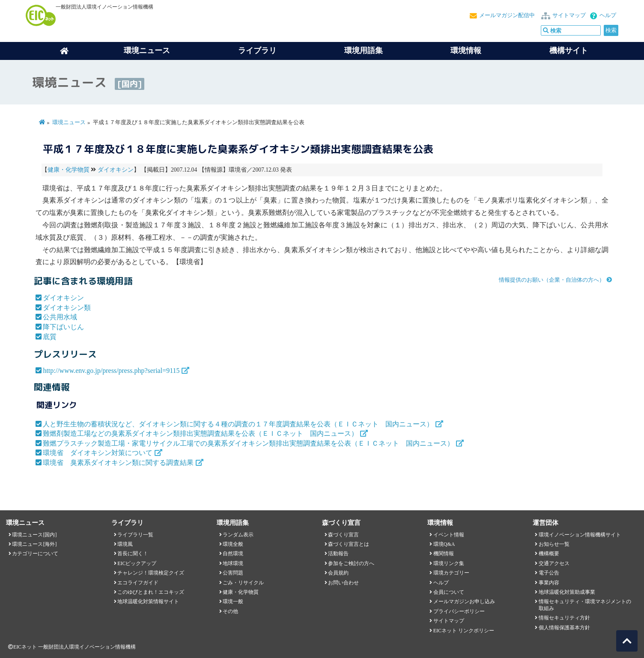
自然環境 (233, 554)
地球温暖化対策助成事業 (567, 592)
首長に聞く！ (133, 554)
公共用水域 (60, 317)
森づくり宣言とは (349, 544)
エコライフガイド (138, 583)
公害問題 (233, 573)
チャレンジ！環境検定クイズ (151, 573)
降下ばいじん (63, 327)
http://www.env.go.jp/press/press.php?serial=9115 (111, 371)
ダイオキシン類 (67, 308)
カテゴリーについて (35, 554)
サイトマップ (569, 15)
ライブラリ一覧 (135, 535)
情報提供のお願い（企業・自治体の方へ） (552, 280)
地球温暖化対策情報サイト (148, 601)
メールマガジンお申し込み (464, 601)
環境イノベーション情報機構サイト (580, 535)
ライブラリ (257, 51)
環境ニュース (69, 122)
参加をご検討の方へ (351, 563)
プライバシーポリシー (459, 611)
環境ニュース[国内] (34, 535)
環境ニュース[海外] (34, 544)
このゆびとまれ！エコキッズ (151, 592)
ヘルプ (608, 15)
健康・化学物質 (69, 170)
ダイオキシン (116, 170)
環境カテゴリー (451, 573)
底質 (50, 337)
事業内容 (549, 583)
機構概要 (549, 554)
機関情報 (444, 554)
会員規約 (338, 573)
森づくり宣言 (343, 535)
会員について (449, 592)
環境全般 (233, 544)
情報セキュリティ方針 (564, 618)
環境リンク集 (449, 563)
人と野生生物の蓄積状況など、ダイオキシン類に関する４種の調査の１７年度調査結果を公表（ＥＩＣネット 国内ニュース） (238, 424)
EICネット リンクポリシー (464, 631)
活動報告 (338, 554)
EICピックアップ (137, 563)
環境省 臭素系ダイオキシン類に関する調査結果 (118, 463)
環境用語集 (364, 51)
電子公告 (549, 573)
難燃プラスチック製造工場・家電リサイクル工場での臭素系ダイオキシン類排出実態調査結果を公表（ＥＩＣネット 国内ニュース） (248, 443)
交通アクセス (554, 563)
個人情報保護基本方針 (564, 628)
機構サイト (569, 51)
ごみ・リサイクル (243, 583)
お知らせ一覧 (554, 544)
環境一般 (233, 601)
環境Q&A (444, 544)
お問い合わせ (343, 583)
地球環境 (233, 563)
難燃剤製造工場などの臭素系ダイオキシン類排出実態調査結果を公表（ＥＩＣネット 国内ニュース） (200, 433)
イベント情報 (449, 535)
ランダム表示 (238, 535)
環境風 (125, 544)
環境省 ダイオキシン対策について (98, 453)
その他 (230, 611)
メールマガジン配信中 (507, 15)
